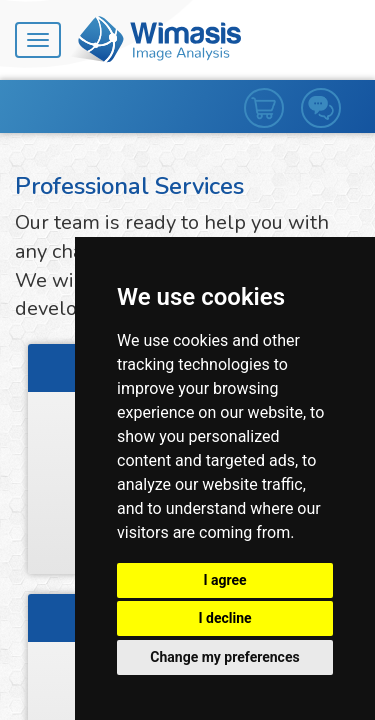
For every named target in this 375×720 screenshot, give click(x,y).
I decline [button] (224, 618)
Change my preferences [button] (224, 657)
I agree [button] (224, 580)
